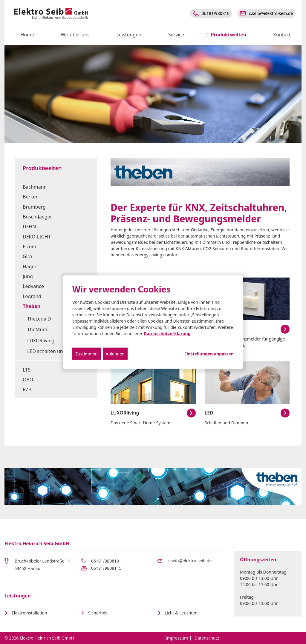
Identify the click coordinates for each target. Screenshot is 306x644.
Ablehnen (115, 353)
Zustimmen (87, 353)
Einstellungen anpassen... (209, 354)
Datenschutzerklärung (167, 333)
